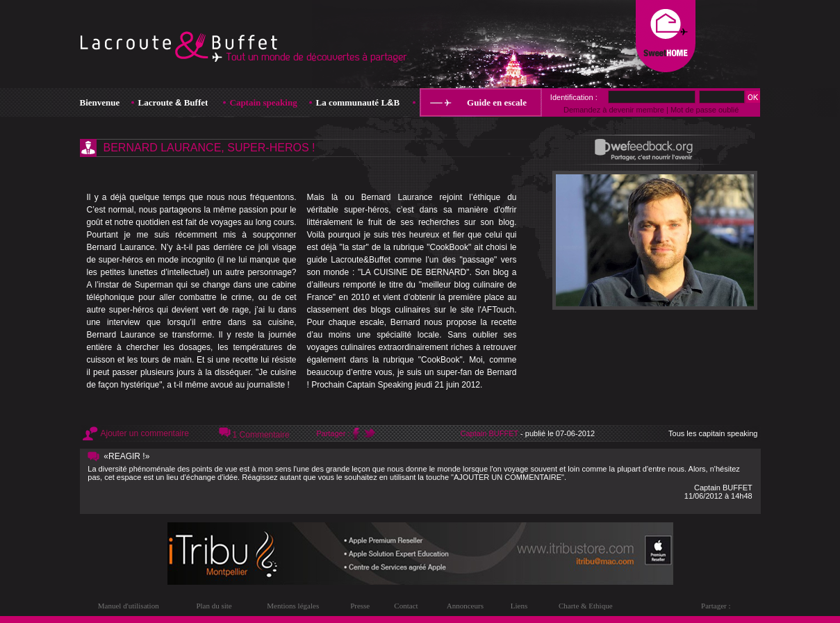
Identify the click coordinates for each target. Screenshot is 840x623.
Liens (519, 606)
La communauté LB (358, 102)
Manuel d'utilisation (129, 606)
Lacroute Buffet (173, 102)
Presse (360, 606)
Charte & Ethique (586, 606)
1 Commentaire (261, 435)
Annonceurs (465, 606)
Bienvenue (100, 102)
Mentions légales (293, 606)
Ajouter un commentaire (145, 433)
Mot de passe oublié (705, 110)
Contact (406, 606)
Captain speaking (264, 102)
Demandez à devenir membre (614, 110)
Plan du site (214, 606)
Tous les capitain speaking (713, 433)
